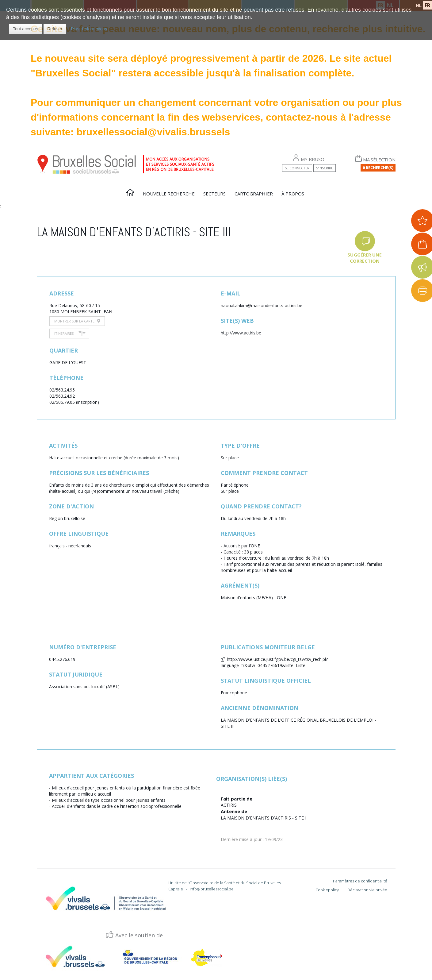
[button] (26, 29)
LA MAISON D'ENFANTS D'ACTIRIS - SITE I (264, 818)
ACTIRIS (229, 805)
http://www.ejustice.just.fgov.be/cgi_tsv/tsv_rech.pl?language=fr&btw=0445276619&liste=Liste (274, 662)
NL (419, 6)
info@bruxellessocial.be (212, 889)
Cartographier (254, 194)
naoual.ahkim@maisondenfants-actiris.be (262, 305)
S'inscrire (325, 168)
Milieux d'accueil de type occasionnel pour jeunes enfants (109, 800)
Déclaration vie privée (367, 890)
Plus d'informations (89, 29)
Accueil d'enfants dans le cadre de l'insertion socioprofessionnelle (117, 806)
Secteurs (214, 194)
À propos (293, 194)
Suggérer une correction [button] (365, 258)
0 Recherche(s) (378, 168)
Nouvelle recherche (169, 194)
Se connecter (297, 168)
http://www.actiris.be (241, 333)
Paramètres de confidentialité (360, 881)
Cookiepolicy (327, 890)
